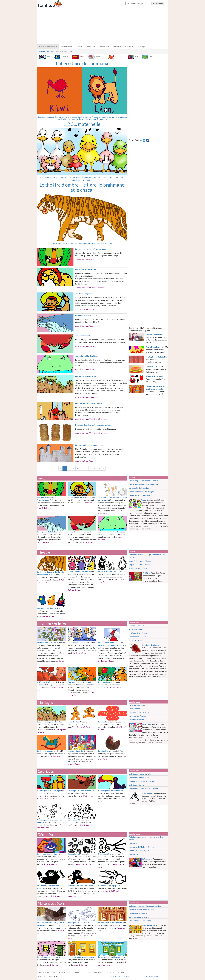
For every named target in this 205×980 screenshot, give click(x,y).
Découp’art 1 (134, 854)
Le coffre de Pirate (136, 720)
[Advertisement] (102, 26)
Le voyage (141, 47)
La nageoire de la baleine (139, 488)
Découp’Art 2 (134, 843)
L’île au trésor (134, 709)
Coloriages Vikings (136, 785)
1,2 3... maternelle (136, 629)
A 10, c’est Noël (135, 640)
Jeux (45, 57)
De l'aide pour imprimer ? (119, 976)
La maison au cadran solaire (140, 921)
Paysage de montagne (138, 913)
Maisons (149, 57)
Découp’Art (46, 835)
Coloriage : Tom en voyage (140, 777)
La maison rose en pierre (139, 917)
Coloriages (116, 57)
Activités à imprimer (48, 47)
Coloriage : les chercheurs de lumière (144, 788)
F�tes (76, 972)
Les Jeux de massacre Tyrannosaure (144, 484)
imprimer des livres (52, 623)
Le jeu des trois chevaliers (139, 495)
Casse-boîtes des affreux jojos (141, 492)
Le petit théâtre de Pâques (140, 561)
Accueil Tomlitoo (46, 51)
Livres (78, 57)
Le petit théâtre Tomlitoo (139, 565)
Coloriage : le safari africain (140, 774)
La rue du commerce (137, 705)
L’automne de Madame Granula (141, 847)
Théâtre (61, 57)
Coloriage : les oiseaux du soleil (142, 781)
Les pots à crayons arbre (139, 712)
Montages (96, 57)
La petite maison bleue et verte (142, 910)
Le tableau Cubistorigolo (139, 851)
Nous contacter (152, 976)
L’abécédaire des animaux (139, 637)
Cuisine (129, 47)
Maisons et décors (51, 903)
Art (133, 57)
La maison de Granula (138, 716)
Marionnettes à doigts (138, 568)
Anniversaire (66, 47)
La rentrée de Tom (136, 626)
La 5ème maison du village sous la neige (145, 906)
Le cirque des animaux (138, 633)
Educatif (117, 47)
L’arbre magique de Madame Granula (144, 481)
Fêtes (79, 47)
